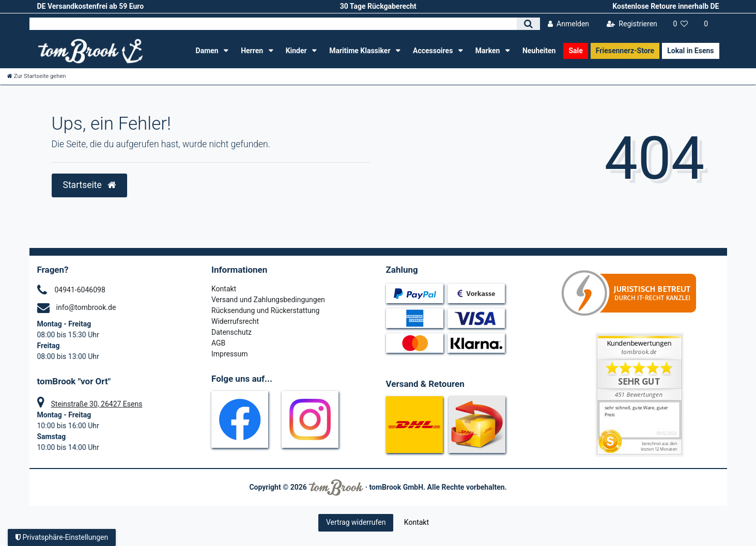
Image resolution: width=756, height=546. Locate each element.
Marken (489, 51)
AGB (218, 343)
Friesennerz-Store (625, 51)
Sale (575, 51)
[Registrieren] (632, 24)
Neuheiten (539, 51)
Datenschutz (232, 332)
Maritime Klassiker (361, 51)
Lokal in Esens (690, 51)
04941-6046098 (80, 290)
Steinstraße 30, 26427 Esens (97, 404)
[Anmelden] (569, 24)
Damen (208, 51)
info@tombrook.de (86, 307)
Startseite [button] (90, 185)
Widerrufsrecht (235, 321)
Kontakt (224, 289)
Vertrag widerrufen (356, 522)
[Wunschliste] (681, 24)
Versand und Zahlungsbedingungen (268, 300)
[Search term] (273, 24)
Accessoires (434, 51)
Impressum (229, 354)
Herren (253, 51)
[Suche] (528, 24)
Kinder (297, 51)
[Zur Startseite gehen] (37, 76)
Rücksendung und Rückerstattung (265, 310)
